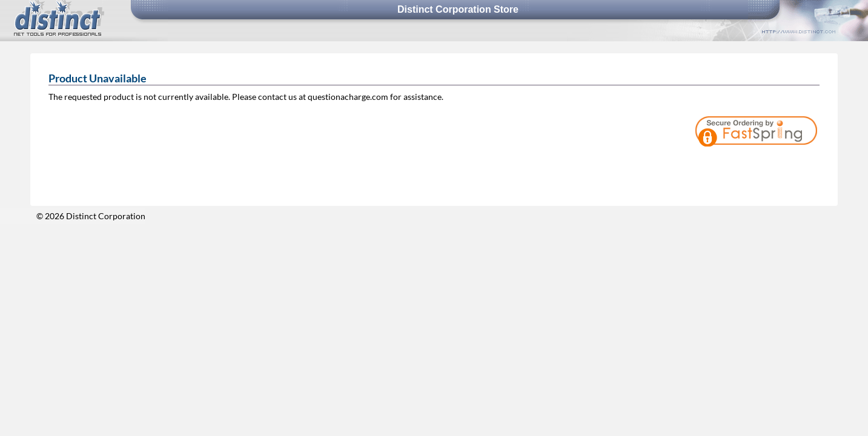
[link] (786, 166)
